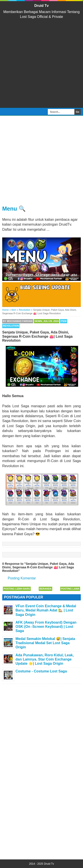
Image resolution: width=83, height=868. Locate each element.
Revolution (11, 326)
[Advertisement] (41, 64)
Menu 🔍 (14, 209)
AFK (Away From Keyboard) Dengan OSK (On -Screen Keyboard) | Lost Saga (46, 627)
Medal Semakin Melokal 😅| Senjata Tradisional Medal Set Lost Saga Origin (45, 643)
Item (64, 321)
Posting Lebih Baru (17, 589)
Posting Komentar (22, 578)
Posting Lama (70, 589)
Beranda (45, 589)
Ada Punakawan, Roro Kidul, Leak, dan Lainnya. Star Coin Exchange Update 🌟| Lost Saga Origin (45, 659)
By (18, 321)
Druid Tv (41, 6)
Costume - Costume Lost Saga (41, 671)
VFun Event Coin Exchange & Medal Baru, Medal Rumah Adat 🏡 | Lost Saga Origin (46, 610)
